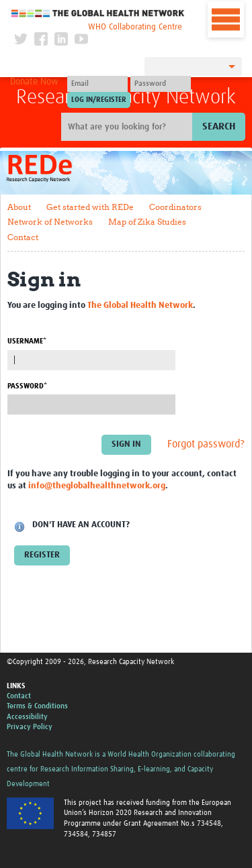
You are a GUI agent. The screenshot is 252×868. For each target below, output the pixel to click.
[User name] (97, 84)
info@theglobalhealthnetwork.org (97, 486)
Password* (27, 386)
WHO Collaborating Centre (135, 27)
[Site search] (128, 127)
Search (219, 126)
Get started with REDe (90, 207)
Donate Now (34, 82)
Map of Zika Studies (147, 222)
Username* (27, 341)
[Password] (161, 84)
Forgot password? (206, 444)
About (19, 207)
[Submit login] (99, 100)
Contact (23, 237)
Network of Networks (50, 222)
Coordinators (175, 207)
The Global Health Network (98, 13)
